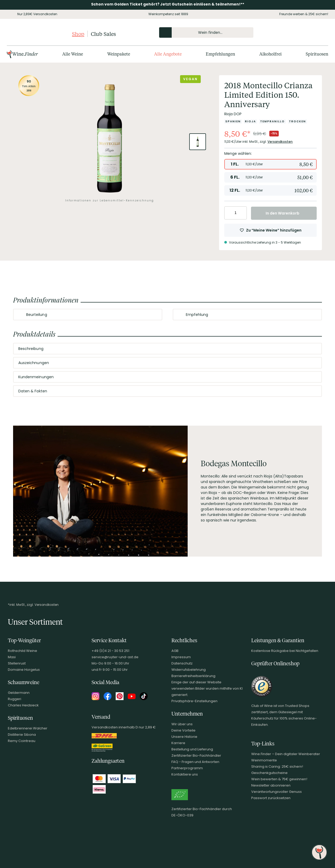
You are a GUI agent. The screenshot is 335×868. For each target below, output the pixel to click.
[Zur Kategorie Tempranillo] (272, 122)
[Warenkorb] (320, 32)
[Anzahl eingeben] (236, 213)
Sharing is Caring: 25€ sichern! (277, 767)
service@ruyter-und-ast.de (115, 657)
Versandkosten (280, 142)
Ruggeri (15, 699)
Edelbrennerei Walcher (28, 728)
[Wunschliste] (311, 32)
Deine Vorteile (183, 730)
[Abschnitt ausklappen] (154, 315)
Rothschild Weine (23, 651)
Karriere (178, 743)
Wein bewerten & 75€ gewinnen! (279, 779)
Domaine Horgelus (24, 670)
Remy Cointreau (22, 741)
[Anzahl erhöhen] (242, 213)
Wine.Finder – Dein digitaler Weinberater (286, 754)
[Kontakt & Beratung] (293, 32)
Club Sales (103, 34)
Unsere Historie (184, 737)
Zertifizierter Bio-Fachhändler (196, 756)
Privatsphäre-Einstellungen (194, 701)
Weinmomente (264, 760)
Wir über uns (182, 724)
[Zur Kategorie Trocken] (297, 122)
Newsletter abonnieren (271, 785)
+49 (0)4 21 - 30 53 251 (110, 651)
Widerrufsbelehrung (189, 670)
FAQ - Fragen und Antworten (195, 762)
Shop (78, 34)
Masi (12, 657)
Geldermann (19, 693)
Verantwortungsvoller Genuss (277, 792)
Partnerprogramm (187, 768)
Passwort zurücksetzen (271, 798)
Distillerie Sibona (22, 735)
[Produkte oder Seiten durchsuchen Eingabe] (206, 32)
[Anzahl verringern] (229, 213)
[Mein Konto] (302, 32)
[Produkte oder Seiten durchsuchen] (165, 32)
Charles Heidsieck (23, 705)
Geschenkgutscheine (269, 773)
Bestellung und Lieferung (192, 749)
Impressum (181, 657)
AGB (175, 651)
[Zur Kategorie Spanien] (233, 122)
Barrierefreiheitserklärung (193, 676)
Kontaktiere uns (185, 774)
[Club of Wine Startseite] (39, 34)
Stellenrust (17, 663)
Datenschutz (182, 663)
